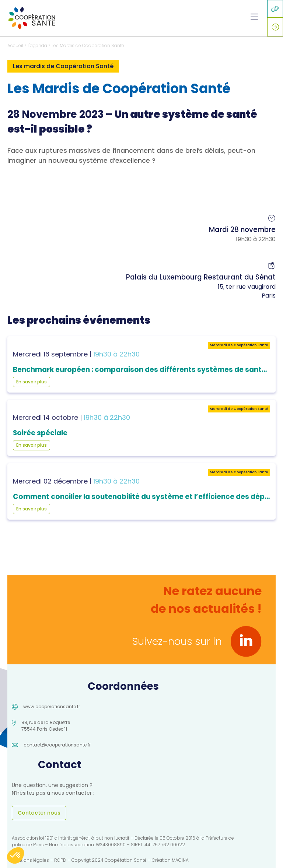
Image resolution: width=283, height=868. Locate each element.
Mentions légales (30, 860)
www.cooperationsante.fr (52, 707)
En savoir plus (32, 382)
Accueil (15, 45)
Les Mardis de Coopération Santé (88, 45)
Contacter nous (39, 813)
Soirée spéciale (40, 433)
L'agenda (37, 45)
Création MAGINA (170, 860)
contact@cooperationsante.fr (57, 745)
